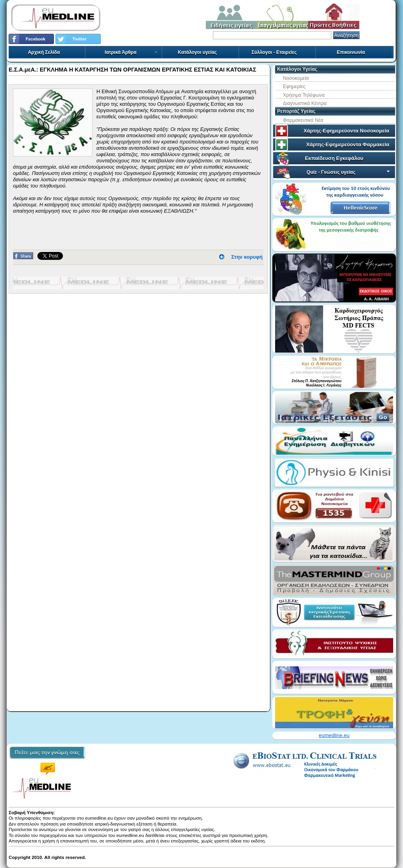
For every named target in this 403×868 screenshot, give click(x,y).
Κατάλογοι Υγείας (297, 69)
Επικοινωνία (351, 52)
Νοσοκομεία (296, 78)
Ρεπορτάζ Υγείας (296, 111)
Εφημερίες (294, 86)
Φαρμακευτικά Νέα (303, 120)
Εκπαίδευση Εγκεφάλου (334, 158)
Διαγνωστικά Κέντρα (305, 103)
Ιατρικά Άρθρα (131, 52)
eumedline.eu (334, 735)
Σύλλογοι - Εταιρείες (274, 52)
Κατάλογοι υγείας (197, 52)
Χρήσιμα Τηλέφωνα (304, 95)
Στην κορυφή (247, 257)
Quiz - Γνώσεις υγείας (349, 172)
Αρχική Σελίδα (44, 52)
